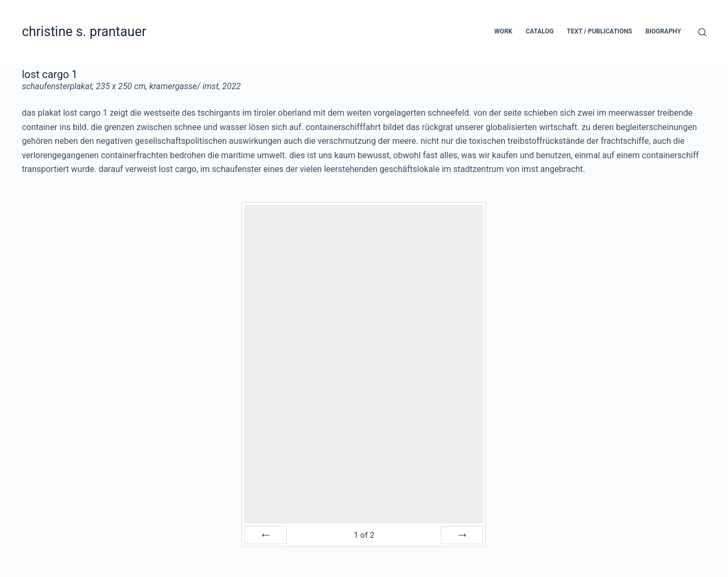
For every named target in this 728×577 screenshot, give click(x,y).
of (364, 535)
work (503, 31)
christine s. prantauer (84, 32)
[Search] (702, 32)
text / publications (600, 31)
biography (663, 31)
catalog (540, 31)
